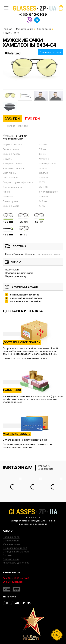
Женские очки (11, 544)
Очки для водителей (15, 548)
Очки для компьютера (16, 552)
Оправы (7, 555)
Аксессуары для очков (16, 563)
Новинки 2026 (11, 537)
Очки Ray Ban (11, 541)
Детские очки (11, 559)
